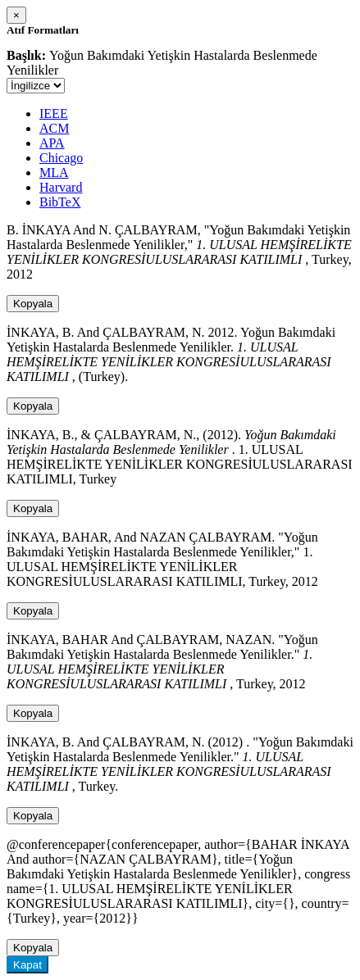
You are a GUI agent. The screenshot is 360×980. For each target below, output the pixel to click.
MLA (54, 172)
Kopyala (33, 304)
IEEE (54, 113)
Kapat (27, 965)
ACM (54, 128)
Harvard (61, 187)
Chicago (61, 158)
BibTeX (60, 202)
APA (52, 143)
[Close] (16, 15)
